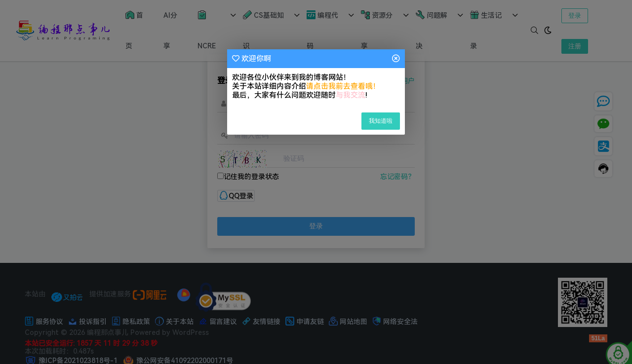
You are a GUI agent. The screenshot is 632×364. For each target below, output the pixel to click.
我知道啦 (381, 121)
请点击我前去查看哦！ (343, 86)
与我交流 (351, 95)
